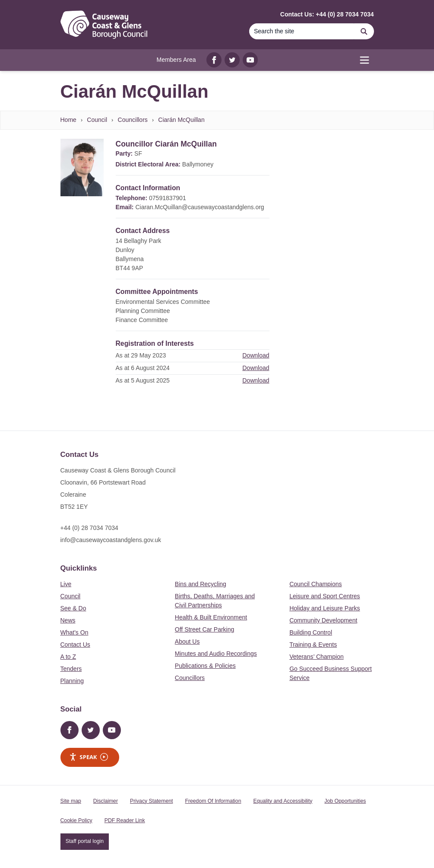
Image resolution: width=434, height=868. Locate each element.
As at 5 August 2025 (143, 380)
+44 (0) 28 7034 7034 (89, 528)
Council (97, 120)
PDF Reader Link (125, 820)
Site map (71, 801)
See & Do (73, 608)
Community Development (323, 620)
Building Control (311, 632)
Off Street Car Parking (204, 629)
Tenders (71, 669)
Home (68, 120)
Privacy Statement (151, 801)
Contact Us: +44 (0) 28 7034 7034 (327, 14)
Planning (72, 681)
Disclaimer (106, 801)
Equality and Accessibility (283, 801)
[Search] (302, 31)
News (68, 620)
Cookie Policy (76, 820)
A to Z (68, 657)
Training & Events (313, 645)
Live (66, 584)
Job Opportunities (345, 801)
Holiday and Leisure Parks (325, 608)
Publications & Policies (205, 666)
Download (256, 355)
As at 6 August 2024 (143, 368)
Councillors (133, 120)
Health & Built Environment (211, 617)
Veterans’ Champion (317, 657)
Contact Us (75, 645)
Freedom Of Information (213, 801)
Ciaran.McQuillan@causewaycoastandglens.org (200, 207)
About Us (187, 641)
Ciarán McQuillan (181, 120)
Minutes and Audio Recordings (216, 654)
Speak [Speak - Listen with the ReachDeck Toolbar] (89, 757)
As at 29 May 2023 (141, 355)
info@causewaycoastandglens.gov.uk (111, 540)
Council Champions (315, 584)
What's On (74, 632)
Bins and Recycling (201, 584)
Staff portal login (85, 841)
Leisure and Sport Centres (325, 596)
